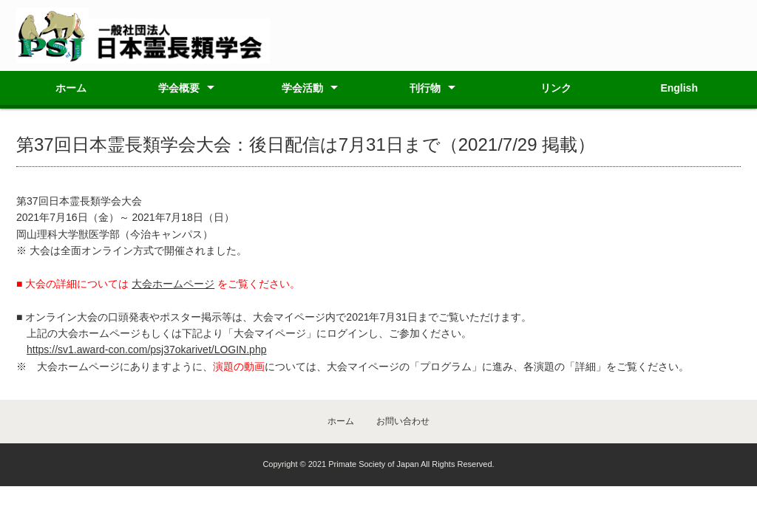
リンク (556, 88)
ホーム (71, 88)
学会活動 (302, 88)
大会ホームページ (173, 284)
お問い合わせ (403, 421)
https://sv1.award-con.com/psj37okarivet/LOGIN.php (146, 349)
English (679, 88)
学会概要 (179, 88)
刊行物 (425, 88)
